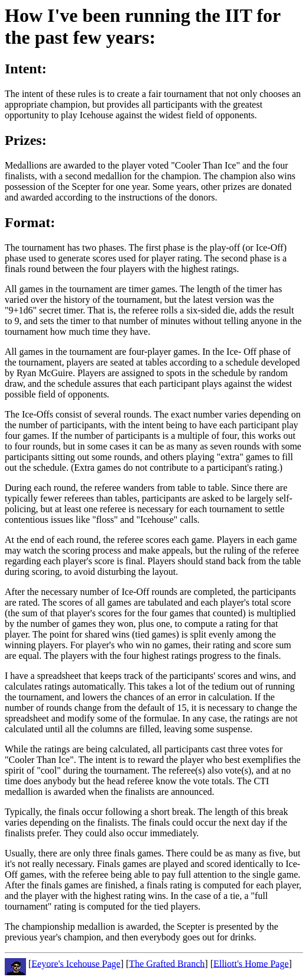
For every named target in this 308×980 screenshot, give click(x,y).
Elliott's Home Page (251, 963)
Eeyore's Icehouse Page (76, 963)
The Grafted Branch (167, 963)
